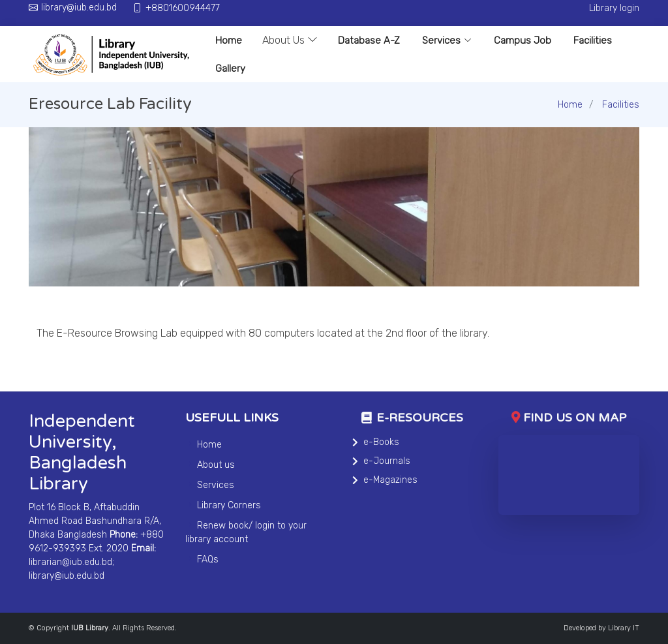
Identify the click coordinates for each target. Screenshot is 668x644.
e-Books (381, 442)
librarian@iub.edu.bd (70, 562)
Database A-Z (369, 40)
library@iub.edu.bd (67, 576)
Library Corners (229, 505)
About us (216, 465)
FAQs (208, 560)
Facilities (593, 40)
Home (229, 40)
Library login (614, 8)
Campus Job (523, 40)
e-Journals (387, 461)
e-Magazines (390, 480)
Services (447, 40)
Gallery (230, 69)
